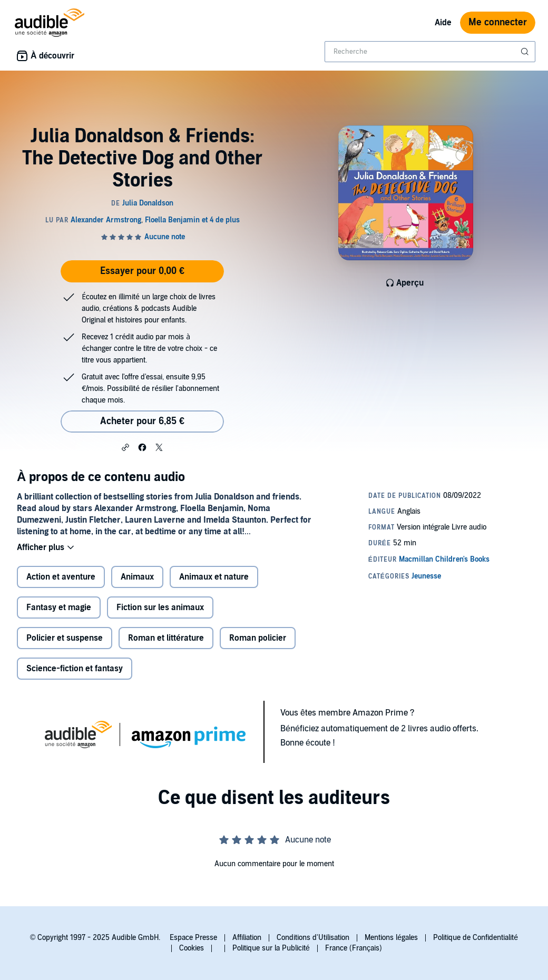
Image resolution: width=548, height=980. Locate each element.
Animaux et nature (214, 577)
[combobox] (430, 52)
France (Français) (354, 948)
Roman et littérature (166, 638)
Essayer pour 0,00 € (142, 271)
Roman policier (258, 638)
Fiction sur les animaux (160, 607)
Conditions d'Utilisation (313, 938)
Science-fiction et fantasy (75, 669)
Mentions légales (391, 938)
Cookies (192, 948)
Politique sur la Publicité (271, 948)
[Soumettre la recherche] (526, 52)
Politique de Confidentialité (476, 938)
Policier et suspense (65, 638)
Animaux (137, 577)
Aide (443, 23)
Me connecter (498, 22)
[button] (125, 447)
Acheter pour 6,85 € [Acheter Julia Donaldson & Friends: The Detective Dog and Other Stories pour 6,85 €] (142, 421)
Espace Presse (193, 938)
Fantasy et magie (59, 607)
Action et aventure (61, 577)
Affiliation (247, 938)
